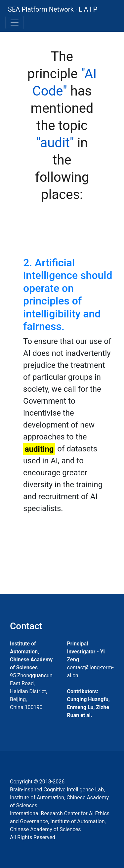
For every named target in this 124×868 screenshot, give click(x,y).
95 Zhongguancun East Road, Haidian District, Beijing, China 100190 (31, 691)
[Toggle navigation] (15, 23)
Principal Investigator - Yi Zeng (86, 652)
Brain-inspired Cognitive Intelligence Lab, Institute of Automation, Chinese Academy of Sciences (59, 798)
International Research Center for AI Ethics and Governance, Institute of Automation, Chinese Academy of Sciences (60, 821)
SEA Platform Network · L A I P (53, 9)
